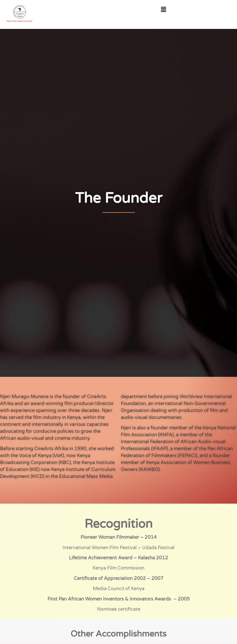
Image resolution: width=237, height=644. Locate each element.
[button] (164, 10)
